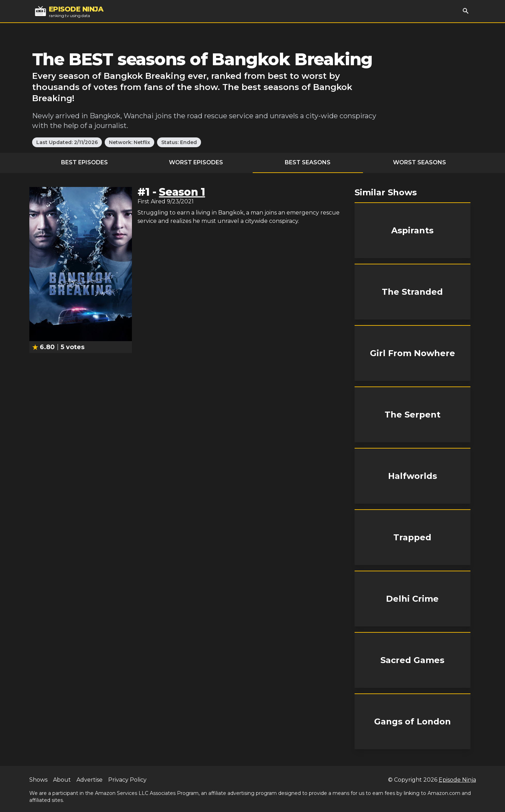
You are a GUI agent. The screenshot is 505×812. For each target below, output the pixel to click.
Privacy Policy (127, 780)
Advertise (90, 780)
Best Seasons (308, 162)
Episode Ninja (457, 780)
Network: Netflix (129, 142)
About (62, 780)
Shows (38, 780)
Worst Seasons (419, 162)
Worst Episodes (196, 162)
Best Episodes (84, 162)
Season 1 (182, 192)
